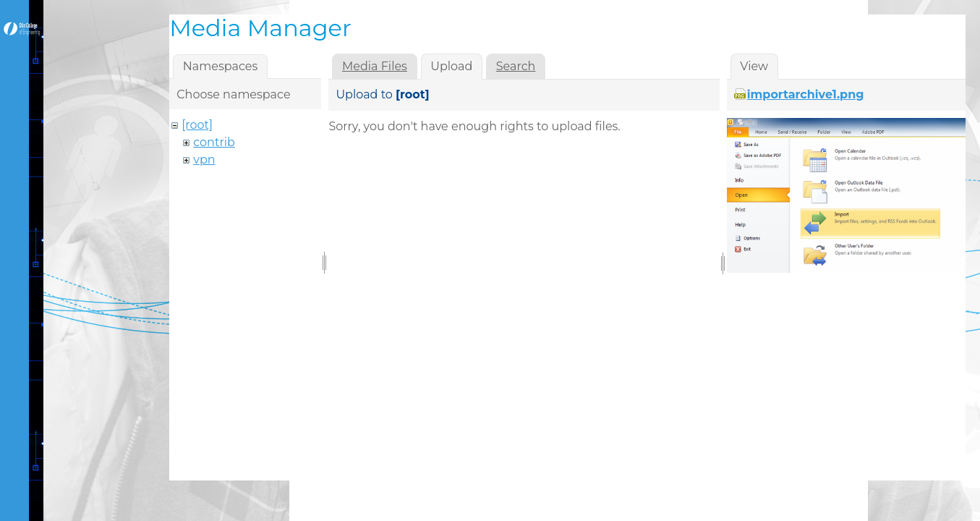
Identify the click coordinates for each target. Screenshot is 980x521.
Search (516, 66)
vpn (204, 160)
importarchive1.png (806, 94)
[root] (197, 125)
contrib (214, 142)
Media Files (375, 66)
